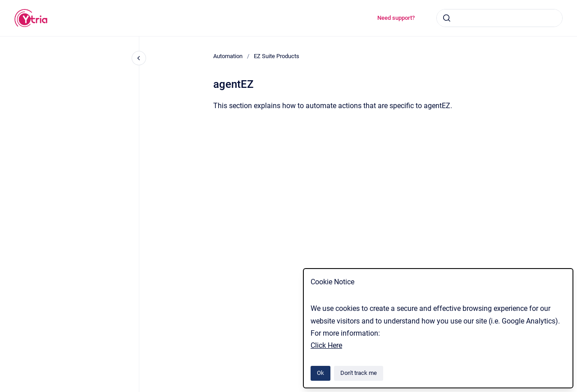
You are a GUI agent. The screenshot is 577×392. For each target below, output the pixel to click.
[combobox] (499, 18)
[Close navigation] (139, 58)
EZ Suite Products (277, 56)
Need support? (396, 18)
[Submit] (447, 18)
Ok (321, 373)
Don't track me (359, 373)
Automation (228, 56)
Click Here (326, 345)
